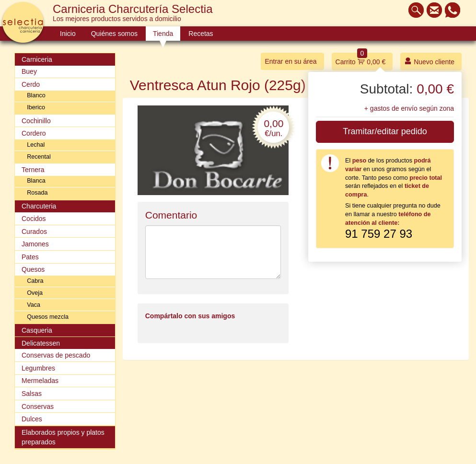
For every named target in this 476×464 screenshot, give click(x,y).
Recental (39, 157)
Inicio (68, 34)
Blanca (36, 181)
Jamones (35, 244)
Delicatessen (41, 343)
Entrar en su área (290, 61)
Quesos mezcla (48, 317)
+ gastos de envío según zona (409, 108)
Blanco (36, 95)
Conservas (38, 406)
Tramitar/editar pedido (385, 131)
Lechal (36, 145)
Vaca (34, 305)
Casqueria (37, 330)
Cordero (34, 133)
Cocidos (34, 219)
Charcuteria (39, 206)
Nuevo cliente (429, 61)
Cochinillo (36, 121)
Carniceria (37, 59)
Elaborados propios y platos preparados (63, 437)
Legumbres (38, 368)
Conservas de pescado (56, 355)
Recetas (201, 34)
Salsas (32, 394)
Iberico (36, 107)
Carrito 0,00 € (361, 59)
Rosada (37, 193)
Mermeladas (40, 381)
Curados (34, 232)
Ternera (33, 170)
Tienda (163, 34)
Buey (29, 71)
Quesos (33, 269)
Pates (30, 257)
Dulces (32, 419)
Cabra (35, 281)
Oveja (35, 293)
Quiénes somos (114, 34)
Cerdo (31, 84)
